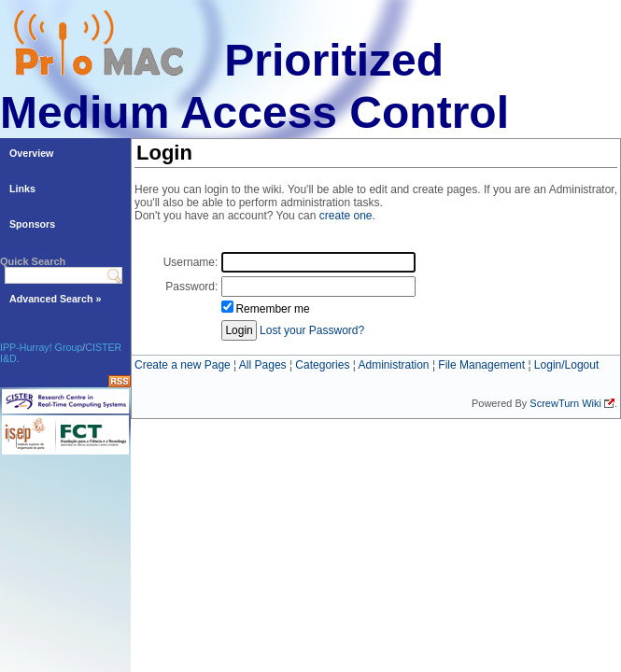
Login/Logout (566, 365)
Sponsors (32, 224)
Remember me (272, 309)
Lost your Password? (312, 330)
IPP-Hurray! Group (41, 347)
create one (346, 216)
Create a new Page (183, 365)
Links (22, 189)
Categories (322, 365)
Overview (31, 153)
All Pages (263, 365)
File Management (481, 365)
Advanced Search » (55, 299)
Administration (394, 365)
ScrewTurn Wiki (565, 403)
